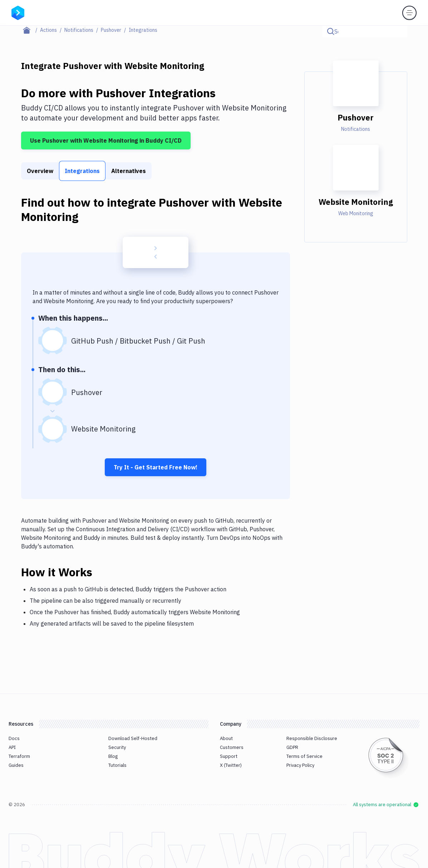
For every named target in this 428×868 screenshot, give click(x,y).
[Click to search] (399, 31)
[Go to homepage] (18, 12)
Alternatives (129, 171)
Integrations (82, 171)
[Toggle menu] (409, 13)
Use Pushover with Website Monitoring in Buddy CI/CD (106, 140)
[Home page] (31, 30)
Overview (40, 171)
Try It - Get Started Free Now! (156, 467)
